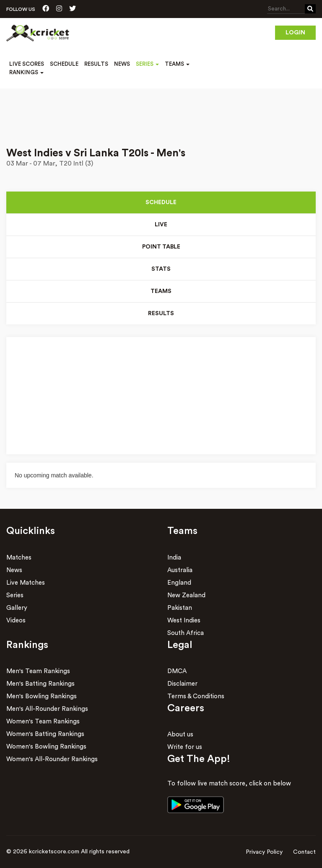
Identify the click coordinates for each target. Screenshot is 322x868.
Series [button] (147, 64)
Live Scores (27, 64)
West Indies (184, 621)
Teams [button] (177, 64)
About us (180, 735)
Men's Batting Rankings (40, 684)
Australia (180, 570)
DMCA (177, 671)
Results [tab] (161, 314)
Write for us (185, 747)
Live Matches (26, 583)
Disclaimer (182, 684)
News (122, 64)
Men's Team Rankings (38, 671)
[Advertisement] (161, 112)
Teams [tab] (161, 291)
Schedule (64, 64)
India (174, 558)
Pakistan (180, 608)
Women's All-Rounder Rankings (52, 759)
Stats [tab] (161, 269)
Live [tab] (161, 225)
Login (295, 33)
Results (96, 64)
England (179, 583)
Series (15, 595)
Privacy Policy (264, 852)
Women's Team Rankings (43, 722)
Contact (304, 852)
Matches (19, 558)
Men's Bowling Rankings (42, 696)
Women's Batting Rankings (45, 734)
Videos (16, 621)
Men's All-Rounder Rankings (47, 709)
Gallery (17, 608)
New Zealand (186, 595)
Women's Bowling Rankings (46, 747)
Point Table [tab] (161, 247)
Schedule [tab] (161, 202)
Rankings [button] (26, 72)
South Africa (186, 633)
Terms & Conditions (196, 696)
